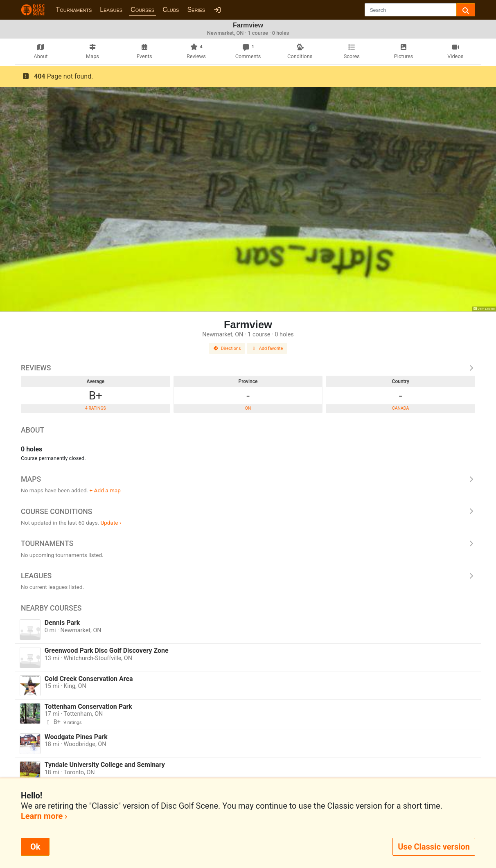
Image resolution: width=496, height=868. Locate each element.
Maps (248, 479)
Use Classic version (434, 847)
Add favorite (267, 348)
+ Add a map (105, 490)
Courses (142, 10)
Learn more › (44, 816)
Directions (227, 348)
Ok (35, 847)
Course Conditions (248, 512)
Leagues (111, 10)
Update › (111, 523)
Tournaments (74, 10)
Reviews (248, 368)
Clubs (171, 10)
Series (196, 10)
